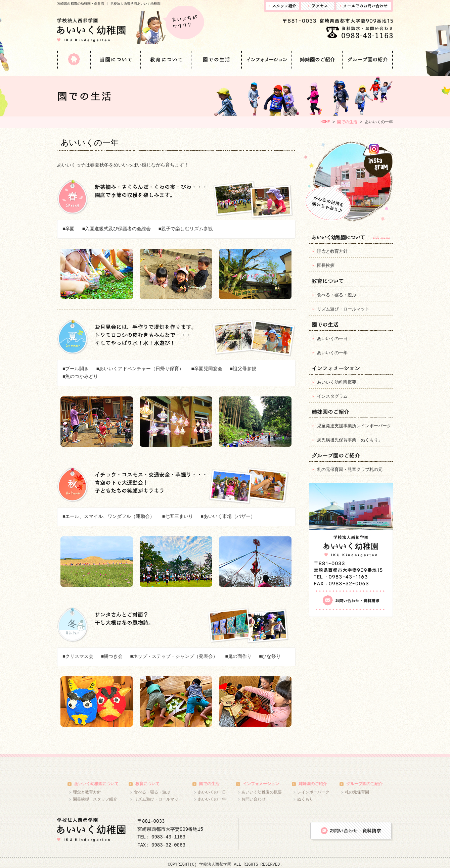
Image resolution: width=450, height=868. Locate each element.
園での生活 (217, 59)
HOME (74, 59)
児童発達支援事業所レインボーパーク (354, 426)
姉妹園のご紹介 (317, 59)
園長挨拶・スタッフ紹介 (95, 799)
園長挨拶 (326, 266)
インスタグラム (348, 182)
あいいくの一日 (332, 339)
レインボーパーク (313, 792)
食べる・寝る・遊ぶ (337, 296)
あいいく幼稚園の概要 (262, 792)
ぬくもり (305, 799)
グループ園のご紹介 (368, 59)
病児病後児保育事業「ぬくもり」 (350, 441)
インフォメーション (267, 59)
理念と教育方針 (332, 252)
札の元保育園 (357, 792)
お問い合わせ (254, 799)
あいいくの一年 (332, 353)
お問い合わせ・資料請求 (350, 600)
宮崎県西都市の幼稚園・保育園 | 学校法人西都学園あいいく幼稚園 (109, 4)
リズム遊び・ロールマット (343, 310)
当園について (116, 59)
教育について (166, 59)
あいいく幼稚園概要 (337, 383)
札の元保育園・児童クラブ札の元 (350, 470)
